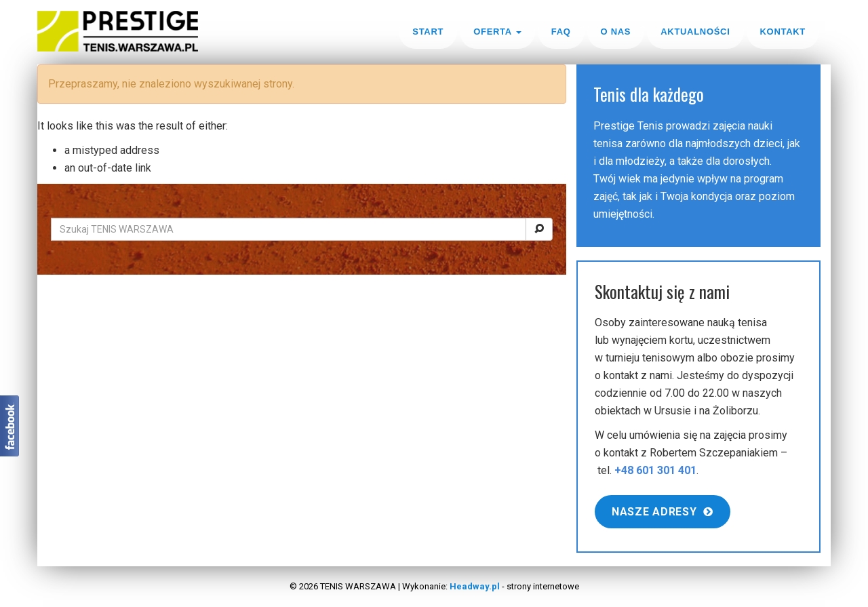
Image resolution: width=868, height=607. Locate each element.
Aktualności (695, 32)
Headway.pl (475, 586)
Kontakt (783, 32)
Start (428, 32)
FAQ (561, 32)
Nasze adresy (663, 512)
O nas (616, 32)
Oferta (497, 32)
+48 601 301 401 (655, 470)
